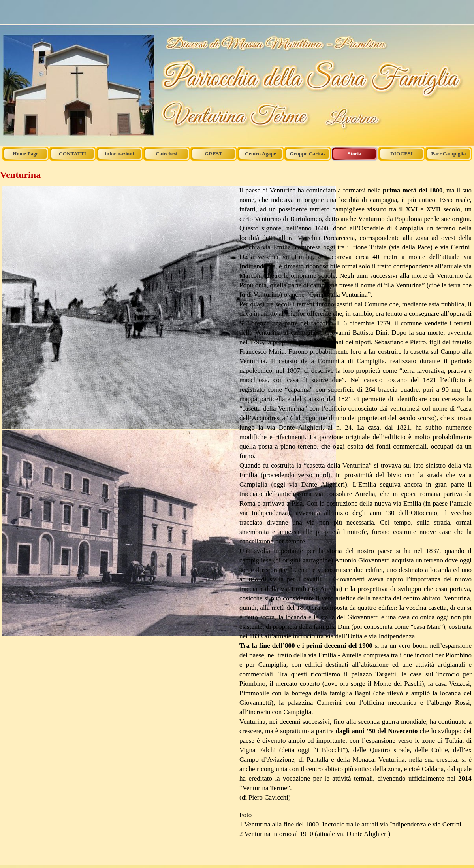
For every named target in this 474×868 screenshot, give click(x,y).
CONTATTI (72, 154)
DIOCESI (401, 154)
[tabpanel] (118, 411)
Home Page (25, 154)
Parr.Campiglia (449, 154)
